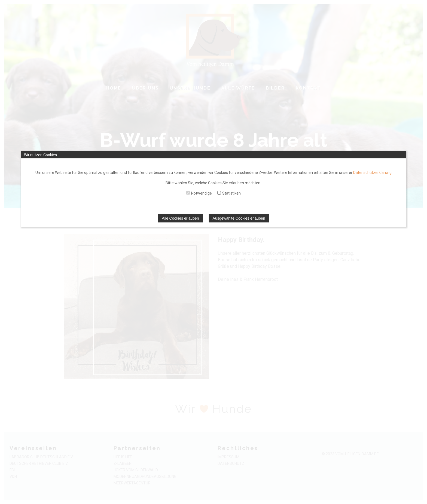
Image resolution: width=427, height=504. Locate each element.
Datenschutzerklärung (372, 173)
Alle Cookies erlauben (180, 218)
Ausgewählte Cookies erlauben (239, 218)
